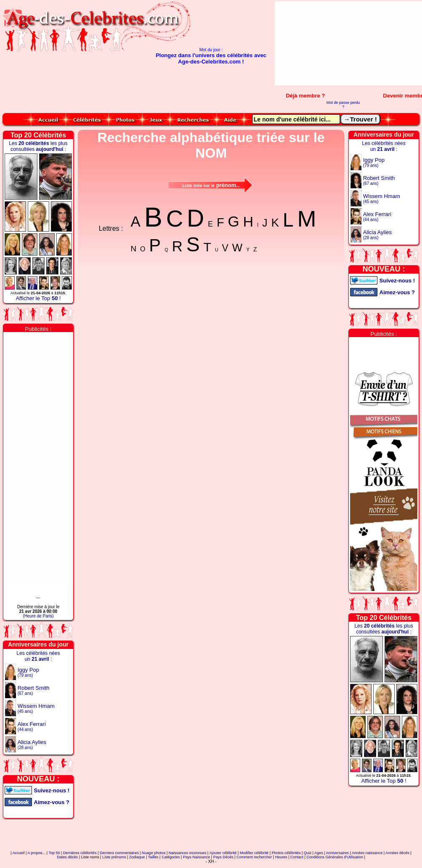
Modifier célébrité (254, 853)
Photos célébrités (286, 853)
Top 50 (54, 853)
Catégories (171, 857)
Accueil (18, 853)
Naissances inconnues (187, 853)
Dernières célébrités (80, 853)
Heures (281, 857)
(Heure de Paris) (38, 616)
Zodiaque (137, 857)
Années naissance (367, 853)
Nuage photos (154, 853)
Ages (319, 853)
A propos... (36, 853)
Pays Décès (223, 857)
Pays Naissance (196, 857)
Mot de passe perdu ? (343, 105)
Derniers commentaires (119, 853)
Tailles (153, 857)
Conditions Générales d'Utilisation (335, 857)
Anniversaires (337, 853)
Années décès (397, 853)
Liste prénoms (114, 857)
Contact (297, 857)
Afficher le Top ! (38, 298)
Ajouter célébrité (223, 853)
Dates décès (67, 857)
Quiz (308, 853)
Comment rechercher (255, 857)
